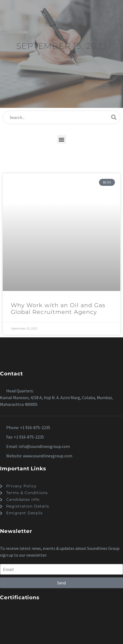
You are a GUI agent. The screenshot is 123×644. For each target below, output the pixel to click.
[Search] (61, 117)
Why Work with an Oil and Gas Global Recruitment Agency (58, 309)
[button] (62, 139)
